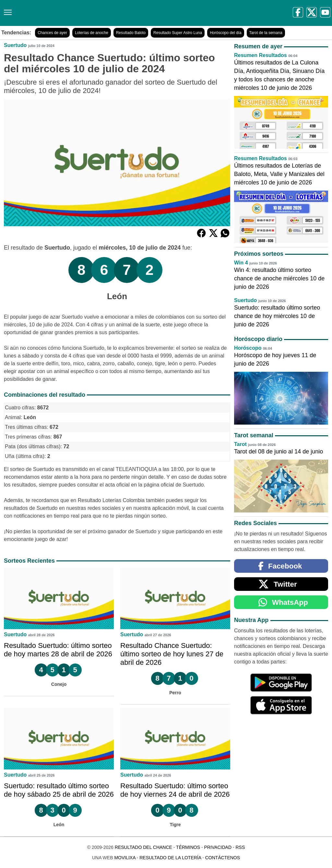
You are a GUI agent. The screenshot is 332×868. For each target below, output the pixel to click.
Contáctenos (223, 858)
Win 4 (241, 263)
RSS (240, 847)
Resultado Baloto (131, 33)
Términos (188, 847)
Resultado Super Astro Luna (178, 33)
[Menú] (6, 10)
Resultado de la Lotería (170, 858)
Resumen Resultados (261, 55)
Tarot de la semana (266, 33)
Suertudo (15, 45)
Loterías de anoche (92, 33)
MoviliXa (125, 858)
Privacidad (218, 847)
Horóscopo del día (225, 33)
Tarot (240, 444)
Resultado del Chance (143, 847)
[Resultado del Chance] (94, 13)
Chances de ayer (52, 33)
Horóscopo (248, 348)
